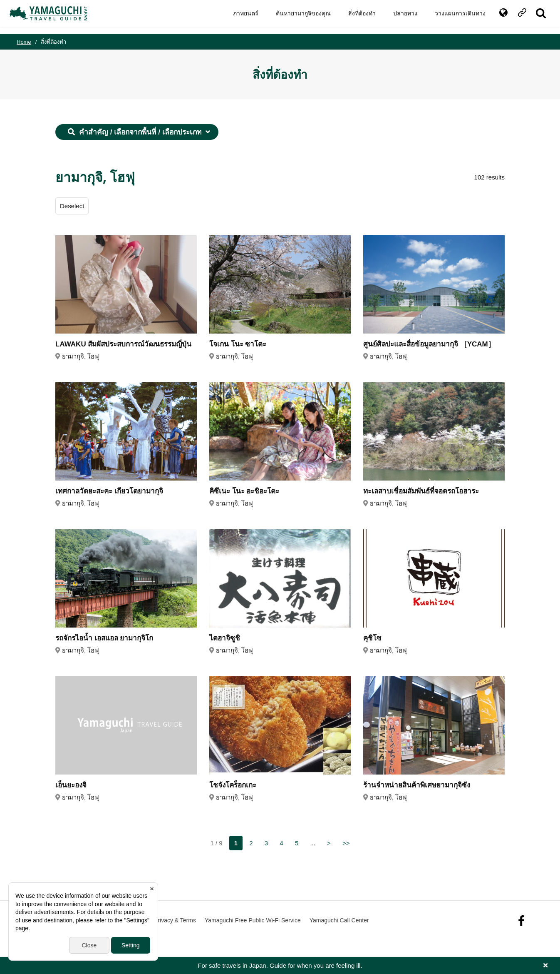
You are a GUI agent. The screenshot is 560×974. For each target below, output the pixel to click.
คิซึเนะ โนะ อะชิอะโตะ (244, 491)
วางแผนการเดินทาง (453, 17)
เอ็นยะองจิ (71, 785)
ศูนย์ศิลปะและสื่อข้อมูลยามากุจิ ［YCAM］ (429, 344)
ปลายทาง (398, 17)
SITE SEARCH (534, 17)
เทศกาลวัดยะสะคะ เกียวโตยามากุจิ (109, 491)
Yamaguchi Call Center (339, 920)
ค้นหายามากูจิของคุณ (296, 17)
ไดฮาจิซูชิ (225, 638)
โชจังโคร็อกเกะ (233, 785)
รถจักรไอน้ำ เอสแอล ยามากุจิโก (104, 638)
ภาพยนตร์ (239, 17)
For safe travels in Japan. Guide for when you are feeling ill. (280, 965)
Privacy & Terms (175, 920)
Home (24, 42)
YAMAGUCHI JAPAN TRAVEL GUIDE (57, 17)
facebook (521, 920)
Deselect (72, 206)
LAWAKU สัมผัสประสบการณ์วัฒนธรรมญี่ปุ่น (123, 344)
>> (346, 843)
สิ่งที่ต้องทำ (355, 17)
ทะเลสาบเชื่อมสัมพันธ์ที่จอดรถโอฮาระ (421, 491)
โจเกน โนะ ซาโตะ (238, 344)
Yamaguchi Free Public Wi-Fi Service (253, 920)
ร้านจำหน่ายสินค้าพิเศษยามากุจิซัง (417, 785)
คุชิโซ (372, 638)
